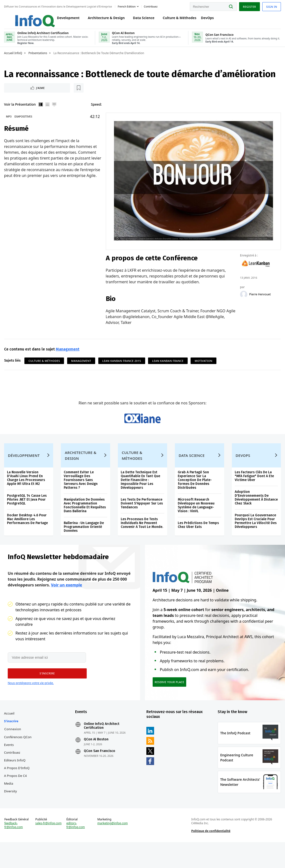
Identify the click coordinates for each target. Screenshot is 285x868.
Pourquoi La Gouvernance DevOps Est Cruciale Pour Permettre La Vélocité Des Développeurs (255, 534)
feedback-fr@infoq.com (14, 849)
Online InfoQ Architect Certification (102, 745)
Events (10, 764)
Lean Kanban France (169, 365)
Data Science (139, 20)
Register (249, 6)
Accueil (10, 732)
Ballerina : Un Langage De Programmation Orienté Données (84, 540)
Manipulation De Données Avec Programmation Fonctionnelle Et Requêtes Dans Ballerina (85, 519)
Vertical (41, 109)
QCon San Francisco (100, 770)
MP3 (10, 121)
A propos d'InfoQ (18, 787)
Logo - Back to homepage (25, 17)
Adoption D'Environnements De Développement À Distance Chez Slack (256, 511)
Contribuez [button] (152, 6)
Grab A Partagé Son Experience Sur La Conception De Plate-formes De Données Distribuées (195, 493)
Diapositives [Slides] (24, 121)
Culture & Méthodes (175, 20)
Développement (25, 469)
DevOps (202, 20)
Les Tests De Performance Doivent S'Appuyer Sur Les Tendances (142, 517)
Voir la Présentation (21, 109)
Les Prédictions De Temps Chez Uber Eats (198, 538)
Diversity (11, 810)
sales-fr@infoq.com (49, 847)
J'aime (19, 92)
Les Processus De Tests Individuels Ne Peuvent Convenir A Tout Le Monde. (142, 536)
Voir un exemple (67, 601)
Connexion (14, 748)
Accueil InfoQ (14, 57)
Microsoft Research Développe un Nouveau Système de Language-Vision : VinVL (196, 519)
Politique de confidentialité (211, 854)
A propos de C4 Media (16, 798)
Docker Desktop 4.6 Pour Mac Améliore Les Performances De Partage (28, 532)
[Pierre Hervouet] (243, 298)
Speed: (97, 109)
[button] (46, 690)
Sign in (271, 6)
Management (68, 353)
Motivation (204, 365)
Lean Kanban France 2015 (122, 365)
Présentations (39, 57)
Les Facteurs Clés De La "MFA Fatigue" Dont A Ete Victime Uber (254, 489)
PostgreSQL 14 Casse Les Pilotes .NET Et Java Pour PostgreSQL (28, 513)
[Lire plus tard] (36, 92)
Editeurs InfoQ (16, 779)
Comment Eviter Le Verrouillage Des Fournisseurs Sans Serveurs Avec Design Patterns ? (81, 493)
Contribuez (13, 771)
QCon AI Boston (97, 758)
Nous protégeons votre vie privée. (31, 699)
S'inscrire (12, 740)
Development (63, 20)
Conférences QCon (19, 756)
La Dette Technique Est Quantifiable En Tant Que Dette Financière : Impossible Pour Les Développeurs (141, 493)
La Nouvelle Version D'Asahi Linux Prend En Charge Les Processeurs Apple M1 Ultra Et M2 (27, 491)
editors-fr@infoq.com (76, 849)
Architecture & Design (101, 20)
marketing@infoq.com (113, 847)
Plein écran (55, 109)
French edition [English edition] (128, 6)
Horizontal (48, 109)
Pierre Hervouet (260, 298)
